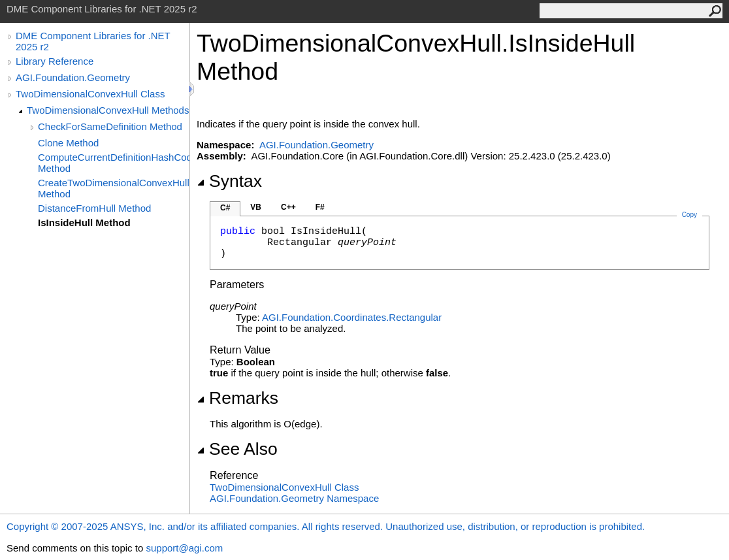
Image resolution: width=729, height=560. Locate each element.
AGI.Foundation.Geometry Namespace (294, 498)
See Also (237, 449)
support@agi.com (184, 548)
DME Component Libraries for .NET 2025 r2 (93, 41)
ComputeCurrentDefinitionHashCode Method (114, 163)
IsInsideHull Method (84, 222)
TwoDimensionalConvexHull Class (90, 94)
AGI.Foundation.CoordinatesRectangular (352, 317)
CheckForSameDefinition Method (110, 126)
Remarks (237, 398)
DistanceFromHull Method (94, 208)
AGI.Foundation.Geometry (73, 77)
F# (320, 207)
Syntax (229, 181)
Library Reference (55, 61)
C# (225, 208)
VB (256, 207)
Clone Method (68, 143)
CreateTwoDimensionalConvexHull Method (114, 188)
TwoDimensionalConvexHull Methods (108, 110)
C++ (288, 207)
